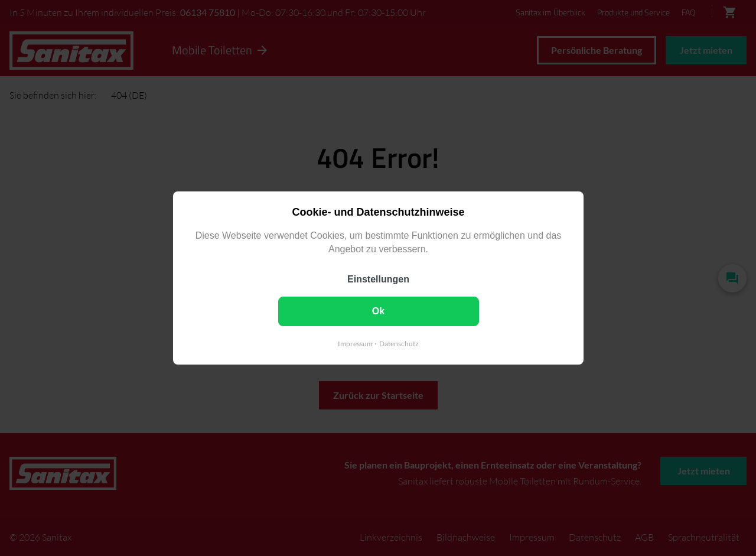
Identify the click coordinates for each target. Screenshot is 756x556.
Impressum (355, 344)
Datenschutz (399, 344)
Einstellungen (378, 279)
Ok (378, 311)
